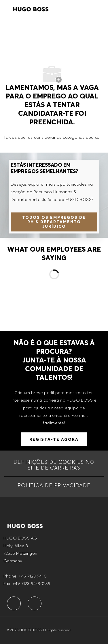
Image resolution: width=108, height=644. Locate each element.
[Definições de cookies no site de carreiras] (54, 465)
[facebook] (14, 603)
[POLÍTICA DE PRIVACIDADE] (54, 485)
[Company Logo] (31, 8)
